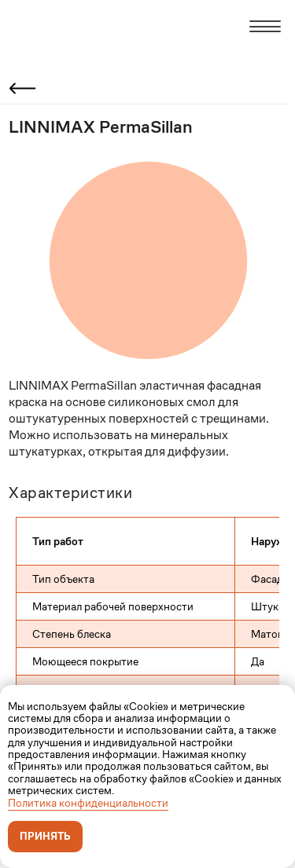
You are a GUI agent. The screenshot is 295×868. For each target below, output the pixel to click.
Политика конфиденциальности (88, 803)
